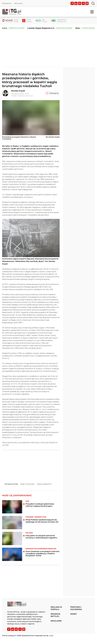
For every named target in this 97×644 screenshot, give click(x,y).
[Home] (12, 12)
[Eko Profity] (41, 21)
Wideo (73, 614)
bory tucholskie (27, 484)
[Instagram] (87, 3)
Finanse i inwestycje (36, 517)
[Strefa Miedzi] (10, 21)
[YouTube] (80, 3)
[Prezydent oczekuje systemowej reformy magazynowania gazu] (12, 507)
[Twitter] (83, 3)
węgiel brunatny (44, 484)
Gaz (27, 501)
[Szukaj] (93, 3)
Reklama (18, 3)
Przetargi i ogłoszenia (76, 608)
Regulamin (56, 621)
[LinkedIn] (76, 3)
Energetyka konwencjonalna (41, 549)
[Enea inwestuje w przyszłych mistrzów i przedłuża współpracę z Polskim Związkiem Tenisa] (12, 554)
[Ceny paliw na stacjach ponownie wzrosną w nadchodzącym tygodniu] (12, 538)
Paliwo (29, 533)
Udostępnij (52, 93)
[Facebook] (72, 3)
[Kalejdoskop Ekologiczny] (59, 21)
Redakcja (7, 3)
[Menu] (92, 12)
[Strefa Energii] (27, 21)
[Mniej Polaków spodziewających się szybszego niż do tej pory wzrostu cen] (12, 523)
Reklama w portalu (56, 608)
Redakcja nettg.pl (55, 615)
